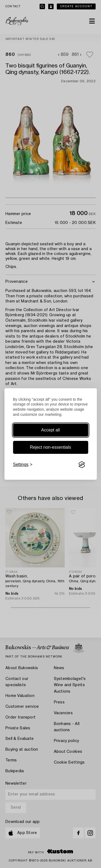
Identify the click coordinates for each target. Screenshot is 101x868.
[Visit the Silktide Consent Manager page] (82, 465)
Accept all (50, 430)
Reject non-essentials (50, 447)
